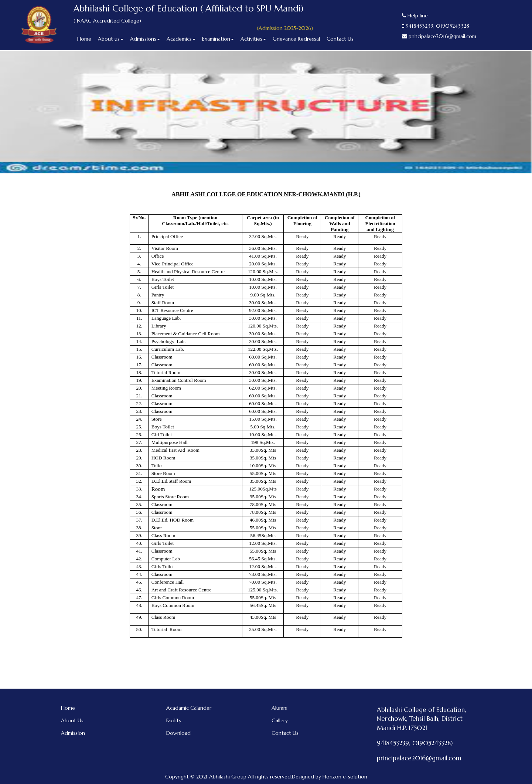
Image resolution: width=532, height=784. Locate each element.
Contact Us (340, 39)
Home (84, 39)
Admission (73, 733)
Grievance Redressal (296, 39)
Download (178, 733)
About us (111, 39)
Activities (253, 39)
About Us (72, 720)
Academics (181, 39)
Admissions (145, 39)
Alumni (279, 708)
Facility (174, 720)
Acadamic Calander (189, 708)
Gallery (280, 720)
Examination (218, 39)
